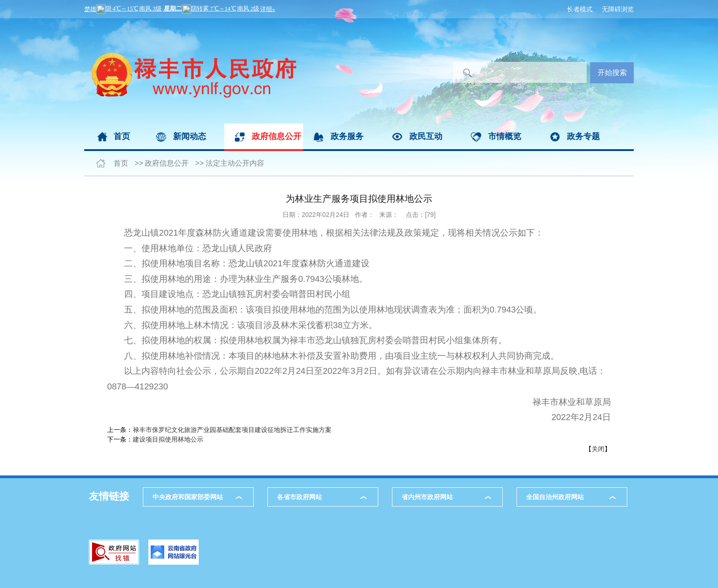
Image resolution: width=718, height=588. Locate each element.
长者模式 (580, 9)
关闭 (598, 449)
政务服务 (347, 136)
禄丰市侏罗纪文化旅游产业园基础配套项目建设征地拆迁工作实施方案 (232, 430)
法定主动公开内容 (235, 163)
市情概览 (505, 136)
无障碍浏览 (618, 9)
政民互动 (426, 136)
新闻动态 (190, 136)
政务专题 (583, 136)
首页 (122, 136)
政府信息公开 (277, 136)
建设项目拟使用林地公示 (168, 439)
